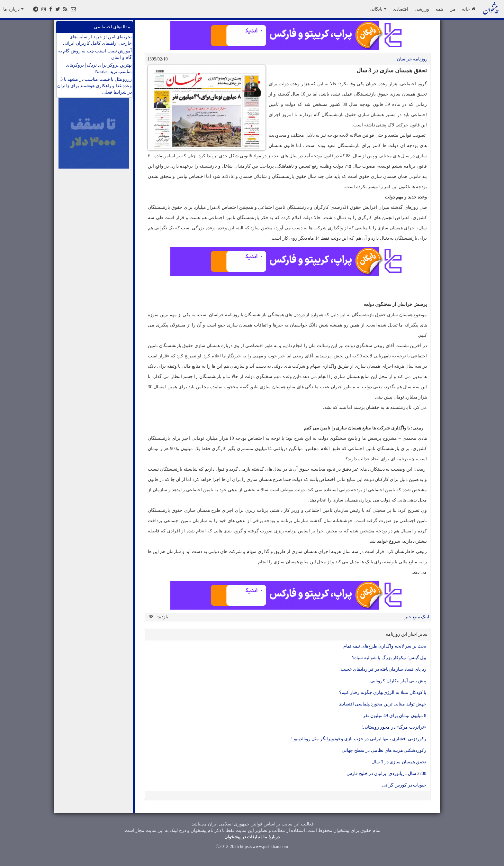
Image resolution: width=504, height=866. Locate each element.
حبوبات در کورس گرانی (404, 785)
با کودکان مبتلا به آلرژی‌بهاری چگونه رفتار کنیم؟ (383, 692)
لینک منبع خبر (417, 617)
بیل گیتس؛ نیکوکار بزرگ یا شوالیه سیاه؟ (389, 658)
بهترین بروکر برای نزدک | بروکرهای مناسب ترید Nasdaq (99, 68)
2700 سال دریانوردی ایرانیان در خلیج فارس (386, 774)
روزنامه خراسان (412, 59)
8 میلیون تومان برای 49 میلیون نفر (395, 716)
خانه (468, 9)
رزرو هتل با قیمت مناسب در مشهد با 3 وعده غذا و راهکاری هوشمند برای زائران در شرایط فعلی (94, 86)
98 (151, 617)
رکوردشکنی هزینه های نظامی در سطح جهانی (384, 750)
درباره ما (13, 9)
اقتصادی (401, 9)
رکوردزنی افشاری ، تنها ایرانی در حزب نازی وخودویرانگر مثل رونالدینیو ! (359, 739)
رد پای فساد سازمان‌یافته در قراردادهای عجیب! (383, 669)
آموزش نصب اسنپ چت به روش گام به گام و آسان (95, 54)
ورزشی (422, 9)
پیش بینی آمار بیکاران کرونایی (398, 681)
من (452, 9)
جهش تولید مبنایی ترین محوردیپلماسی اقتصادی (382, 704)
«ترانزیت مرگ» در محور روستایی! (394, 727)
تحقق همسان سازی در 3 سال (399, 762)
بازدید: (162, 617)
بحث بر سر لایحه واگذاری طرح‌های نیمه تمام (385, 646)
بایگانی (378, 9)
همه (439, 9)
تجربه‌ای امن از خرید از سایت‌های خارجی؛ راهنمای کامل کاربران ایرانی (97, 40)
